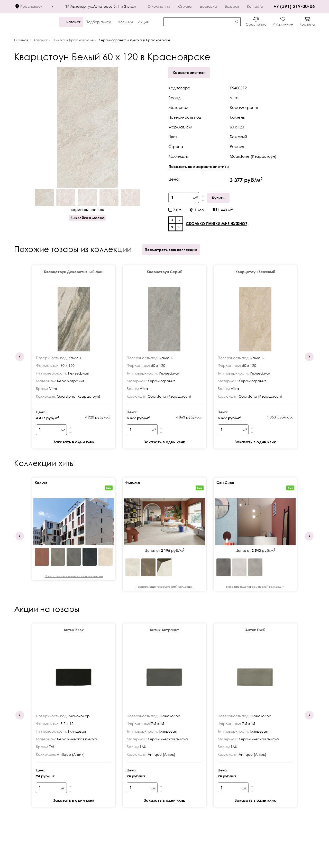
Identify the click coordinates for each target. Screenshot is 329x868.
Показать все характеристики (199, 166)
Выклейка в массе (87, 218)
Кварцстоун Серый (164, 272)
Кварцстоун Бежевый (255, 272)
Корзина (307, 24)
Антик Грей (255, 630)
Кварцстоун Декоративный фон (74, 272)
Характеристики (189, 72)
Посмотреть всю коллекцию (171, 250)
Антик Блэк (74, 630)
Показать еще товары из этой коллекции (74, 576)
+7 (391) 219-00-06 (294, 6)
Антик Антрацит (164, 630)
